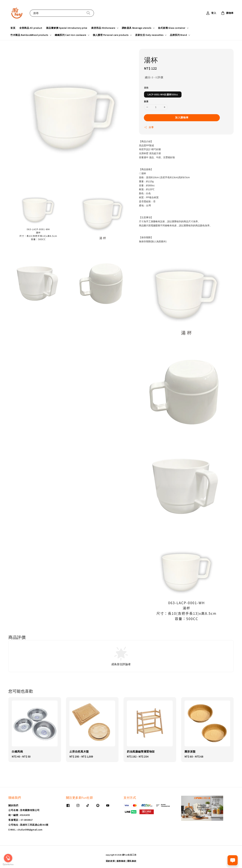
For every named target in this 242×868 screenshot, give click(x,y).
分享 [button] (149, 127)
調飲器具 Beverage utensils (137, 28)
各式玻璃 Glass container (172, 28)
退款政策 (110, 861)
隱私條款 (132, 861)
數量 (146, 101)
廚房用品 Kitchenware (103, 28)
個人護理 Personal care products (111, 35)
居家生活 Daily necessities (149, 35)
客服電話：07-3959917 (21, 820)
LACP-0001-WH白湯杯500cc (163, 95)
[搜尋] (88, 13)
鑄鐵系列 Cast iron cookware (70, 35)
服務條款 (121, 861)
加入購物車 (182, 117)
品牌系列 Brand (178, 35)
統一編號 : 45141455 (19, 815)
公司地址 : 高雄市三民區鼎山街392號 (28, 825)
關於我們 (13, 805)
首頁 (13, 28)
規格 (146, 88)
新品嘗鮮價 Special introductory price (67, 28)
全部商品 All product (31, 28)
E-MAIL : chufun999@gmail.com (25, 830)
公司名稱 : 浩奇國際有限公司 (24, 810)
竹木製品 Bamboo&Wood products (29, 35)
